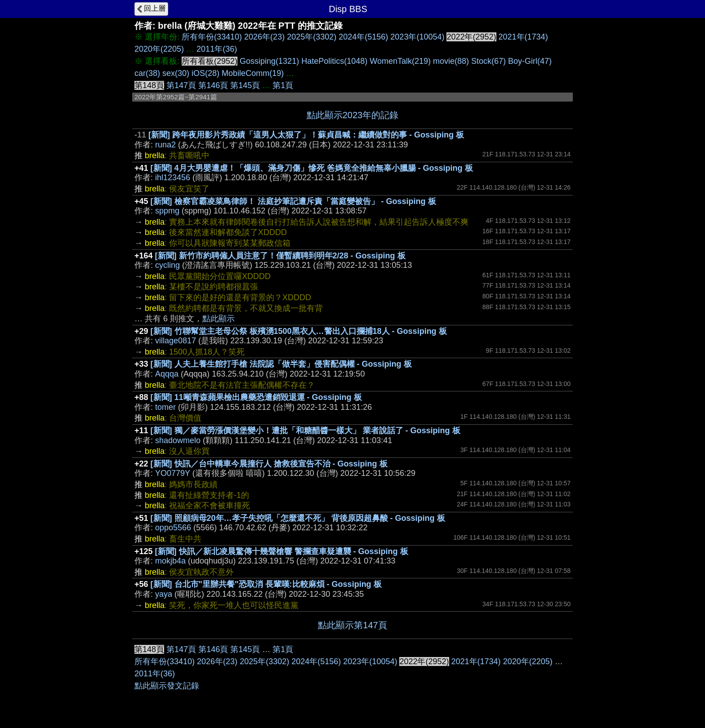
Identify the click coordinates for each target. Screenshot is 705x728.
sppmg (167, 211)
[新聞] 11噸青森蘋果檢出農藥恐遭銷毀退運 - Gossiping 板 (256, 397)
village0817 (176, 341)
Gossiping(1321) (269, 61)
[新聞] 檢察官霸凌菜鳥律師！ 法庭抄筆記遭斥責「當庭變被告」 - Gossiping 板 (293, 201)
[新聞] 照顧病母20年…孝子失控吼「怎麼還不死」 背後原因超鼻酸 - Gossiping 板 (298, 518)
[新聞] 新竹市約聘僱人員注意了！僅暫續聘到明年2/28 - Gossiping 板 (280, 256)
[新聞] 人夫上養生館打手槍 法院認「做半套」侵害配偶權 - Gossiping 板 (281, 364)
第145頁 (245, 85)
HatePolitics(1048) (334, 61)
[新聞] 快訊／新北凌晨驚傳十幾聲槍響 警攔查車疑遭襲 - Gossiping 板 (282, 551)
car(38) (147, 73)
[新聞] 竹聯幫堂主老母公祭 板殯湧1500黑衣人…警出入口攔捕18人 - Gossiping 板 (299, 331)
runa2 (165, 145)
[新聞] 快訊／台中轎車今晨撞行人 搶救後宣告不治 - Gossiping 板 (269, 464)
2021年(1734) (523, 37)
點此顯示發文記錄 (167, 686)
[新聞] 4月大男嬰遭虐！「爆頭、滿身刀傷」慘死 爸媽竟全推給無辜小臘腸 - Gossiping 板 (312, 168)
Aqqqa (167, 374)
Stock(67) (489, 61)
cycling (167, 265)
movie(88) (451, 61)
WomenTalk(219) (400, 61)
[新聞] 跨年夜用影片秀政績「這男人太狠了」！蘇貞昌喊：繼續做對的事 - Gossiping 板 (306, 135)
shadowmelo (178, 440)
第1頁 (283, 85)
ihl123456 (173, 178)
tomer (165, 407)
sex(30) (176, 73)
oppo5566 (173, 528)
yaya (164, 594)
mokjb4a (170, 561)
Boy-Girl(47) (530, 61)
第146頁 (213, 85)
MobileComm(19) (253, 73)
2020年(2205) (159, 49)
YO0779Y (173, 473)
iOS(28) (205, 73)
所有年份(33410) (212, 37)
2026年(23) (264, 37)
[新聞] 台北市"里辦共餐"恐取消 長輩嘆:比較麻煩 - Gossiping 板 (266, 584)
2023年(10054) (417, 37)
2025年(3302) (312, 37)
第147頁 (181, 85)
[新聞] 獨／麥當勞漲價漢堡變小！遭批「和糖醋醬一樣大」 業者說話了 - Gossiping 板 (306, 431)
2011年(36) (217, 49)
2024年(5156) (363, 37)
